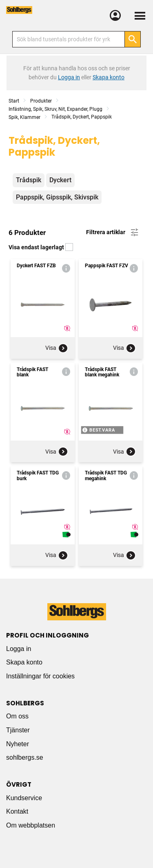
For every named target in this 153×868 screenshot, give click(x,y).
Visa (57, 348)
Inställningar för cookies (40, 676)
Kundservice (24, 798)
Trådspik (29, 180)
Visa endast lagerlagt (41, 247)
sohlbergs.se (25, 757)
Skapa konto (24, 662)
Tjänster (18, 730)
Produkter (41, 101)
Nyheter (18, 744)
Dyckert (60, 180)
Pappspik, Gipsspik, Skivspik (57, 197)
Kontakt (17, 811)
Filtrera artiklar (113, 233)
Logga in (19, 649)
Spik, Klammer (24, 117)
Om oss (17, 716)
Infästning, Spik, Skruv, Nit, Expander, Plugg (55, 109)
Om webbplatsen (31, 825)
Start (14, 101)
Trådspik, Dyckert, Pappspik (82, 117)
